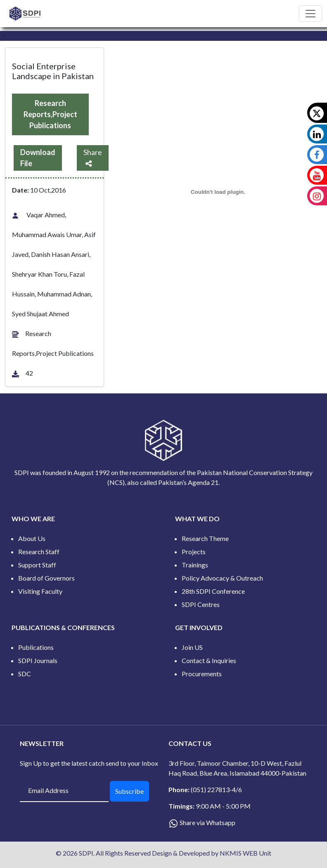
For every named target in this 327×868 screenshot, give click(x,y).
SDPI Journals (38, 660)
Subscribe (129, 791)
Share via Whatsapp (207, 822)
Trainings (195, 565)
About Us (32, 538)
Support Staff (37, 565)
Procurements (202, 674)
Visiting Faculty (40, 591)
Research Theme (205, 538)
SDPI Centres (201, 604)
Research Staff (39, 552)
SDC (25, 674)
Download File (38, 158)
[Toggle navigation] (310, 14)
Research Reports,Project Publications (50, 114)
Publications (36, 647)
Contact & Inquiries (209, 660)
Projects (194, 552)
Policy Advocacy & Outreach (222, 578)
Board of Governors (46, 578)
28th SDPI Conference (213, 591)
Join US (192, 647)
